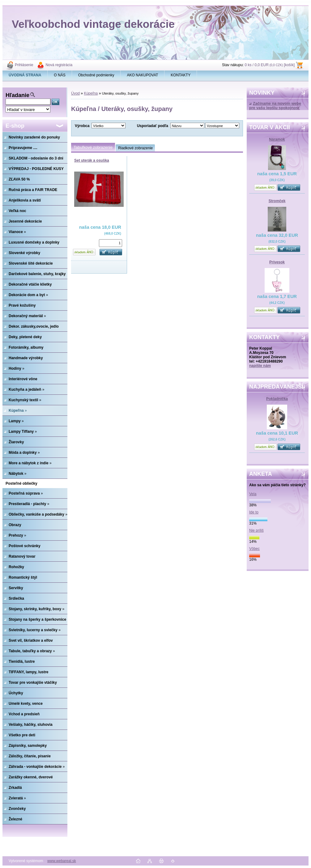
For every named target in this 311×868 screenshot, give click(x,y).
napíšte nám (260, 366)
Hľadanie (17, 95)
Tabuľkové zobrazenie (93, 147)
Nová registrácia (59, 65)
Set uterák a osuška (92, 160)
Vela (253, 494)
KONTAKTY (181, 75)
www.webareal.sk (62, 861)
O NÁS (60, 75)
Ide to (254, 512)
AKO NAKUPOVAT (142, 75)
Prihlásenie (24, 65)
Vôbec (254, 549)
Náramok (277, 139)
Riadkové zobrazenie (135, 148)
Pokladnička (277, 399)
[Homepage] (25, 75)
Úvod (75, 93)
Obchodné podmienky (96, 75)
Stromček (277, 201)
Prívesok (277, 262)
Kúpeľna (91, 93)
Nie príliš (256, 530)
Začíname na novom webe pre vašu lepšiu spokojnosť (275, 106)
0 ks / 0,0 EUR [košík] (270, 65)
